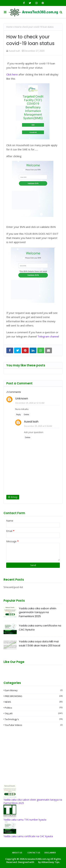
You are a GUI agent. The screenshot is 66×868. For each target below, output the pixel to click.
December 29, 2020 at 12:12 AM (30, 403)
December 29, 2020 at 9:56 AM (38, 426)
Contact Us (34, 853)
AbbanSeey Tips (50, 862)
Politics (34, 708)
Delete (26, 414)
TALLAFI (34, 713)
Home (9, 27)
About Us (17, 853)
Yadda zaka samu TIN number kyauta (25, 820)
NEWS (34, 702)
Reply (18, 414)
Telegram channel (48, 336)
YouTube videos (34, 725)
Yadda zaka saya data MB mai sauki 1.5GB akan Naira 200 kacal (40, 643)
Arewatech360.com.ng (37, 859)
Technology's (34, 719)
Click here (12, 74)
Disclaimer (50, 853)
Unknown (22, 398)
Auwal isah (14, 51)
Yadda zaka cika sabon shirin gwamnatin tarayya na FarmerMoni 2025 (38, 612)
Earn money (34, 690)
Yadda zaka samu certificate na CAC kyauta (40, 628)
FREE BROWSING (34, 696)
